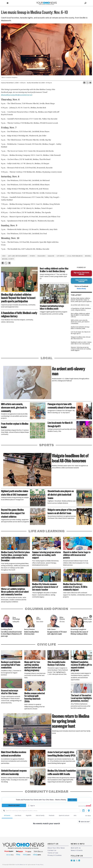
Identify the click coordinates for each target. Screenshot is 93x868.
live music (61, 256)
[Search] (85, 3)
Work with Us (76, 848)
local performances (75, 256)
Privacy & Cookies (55, 855)
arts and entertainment (18, 256)
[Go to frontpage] (46, 3)
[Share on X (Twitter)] (87, 83)
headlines (41, 256)
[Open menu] (8, 3)
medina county (8, 259)
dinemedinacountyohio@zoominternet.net (17, 95)
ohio (4, 256)
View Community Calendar (81, 281)
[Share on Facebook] (84, 83)
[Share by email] (90, 83)
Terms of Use (53, 853)
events (32, 256)
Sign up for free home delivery (81, 273)
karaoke (51, 256)
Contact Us (52, 850)
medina (88, 256)
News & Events (77, 850)
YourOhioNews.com (21, 865)
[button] (91, 616)
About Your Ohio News (56, 848)
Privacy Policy (40, 865)
